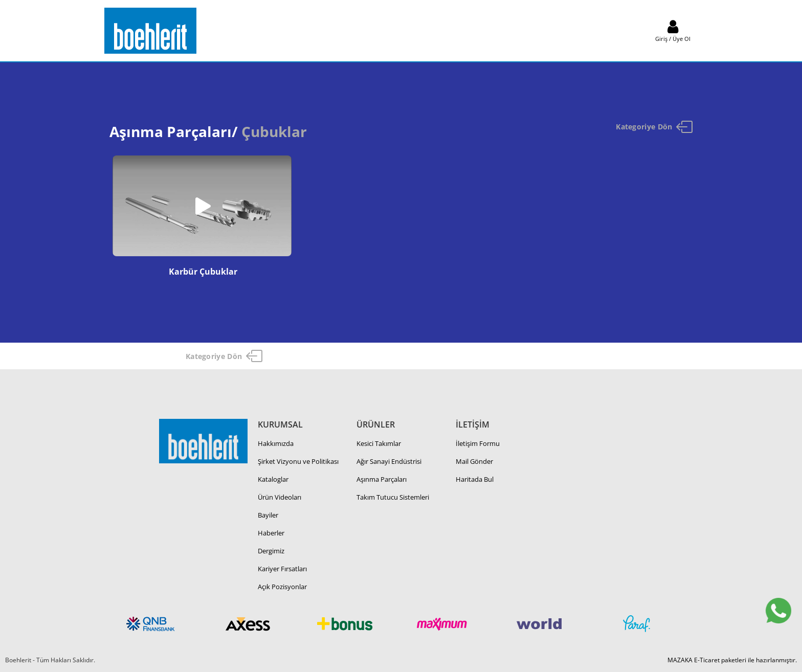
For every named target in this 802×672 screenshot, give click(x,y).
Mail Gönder (474, 461)
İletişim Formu (478, 443)
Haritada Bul (475, 479)
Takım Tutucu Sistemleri (393, 497)
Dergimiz (271, 551)
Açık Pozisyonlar (282, 587)
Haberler (271, 533)
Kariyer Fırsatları (282, 569)
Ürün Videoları (280, 497)
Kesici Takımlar (379, 443)
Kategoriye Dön (654, 127)
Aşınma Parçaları (382, 479)
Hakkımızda (276, 443)
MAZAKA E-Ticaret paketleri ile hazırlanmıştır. (732, 660)
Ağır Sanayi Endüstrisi (389, 461)
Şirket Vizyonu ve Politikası (298, 461)
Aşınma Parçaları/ (174, 131)
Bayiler (268, 515)
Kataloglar (273, 479)
